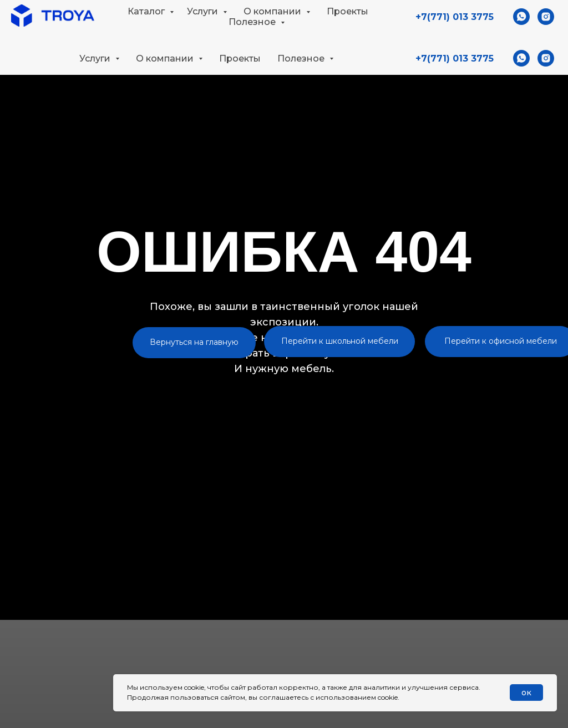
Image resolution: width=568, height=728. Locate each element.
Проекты (240, 58)
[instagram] (546, 58)
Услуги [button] (96, 58)
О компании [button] (166, 58)
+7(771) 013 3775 (455, 58)
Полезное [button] (302, 58)
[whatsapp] (521, 58)
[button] (550, 20)
